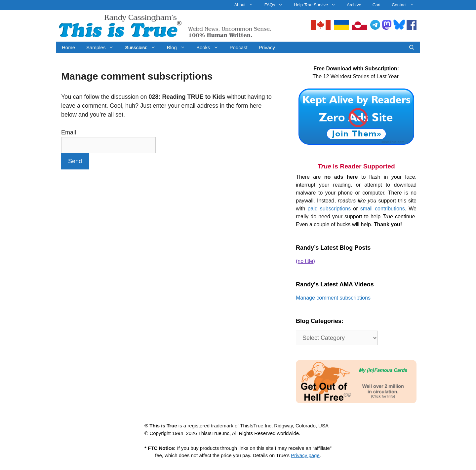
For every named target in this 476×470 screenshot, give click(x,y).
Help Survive (317, 5)
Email (69, 132)
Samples (103, 47)
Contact (406, 5)
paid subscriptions (329, 209)
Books (210, 47)
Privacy (267, 47)
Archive (354, 5)
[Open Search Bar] (412, 47)
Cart (377, 5)
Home (68, 47)
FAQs (277, 5)
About (247, 5)
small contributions (383, 209)
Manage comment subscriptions (333, 298)
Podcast (239, 47)
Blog (179, 47)
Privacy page (305, 455)
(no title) (305, 261)
